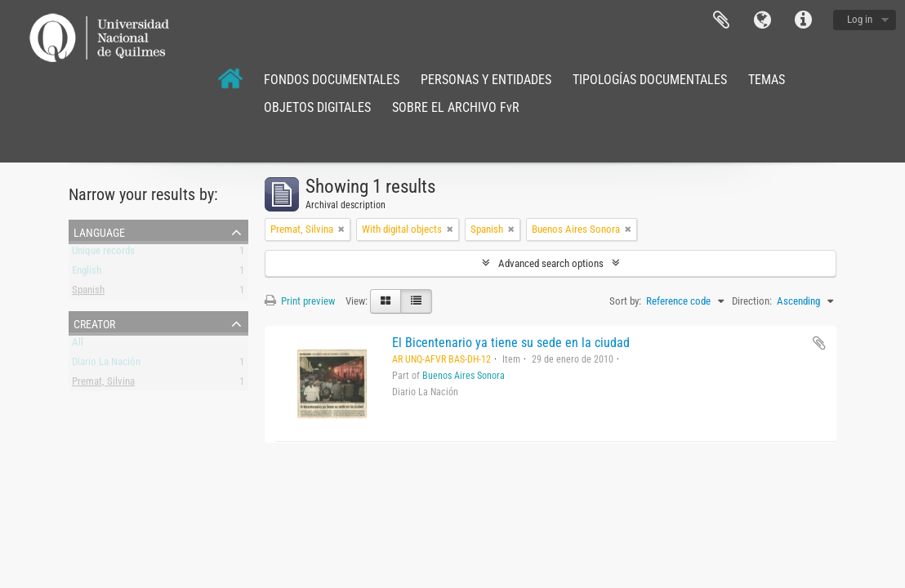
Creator (94, 323)
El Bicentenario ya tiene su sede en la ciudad (511, 343)
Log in (860, 19)
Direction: (752, 301)
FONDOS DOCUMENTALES (332, 80)
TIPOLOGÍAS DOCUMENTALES (650, 80)
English (87, 273)
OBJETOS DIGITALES (317, 107)
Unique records (103, 254)
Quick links (803, 20)
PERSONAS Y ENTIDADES (486, 80)
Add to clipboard (819, 343)
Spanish (88, 293)
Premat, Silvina (103, 384)
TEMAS (767, 80)
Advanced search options (551, 263)
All (78, 345)
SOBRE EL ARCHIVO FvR (456, 107)
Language (762, 20)
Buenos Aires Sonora (464, 376)
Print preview (300, 301)
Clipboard (721, 20)
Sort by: (625, 301)
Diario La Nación (106, 365)
